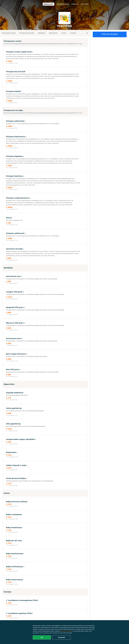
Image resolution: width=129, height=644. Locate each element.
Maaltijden (42, 33)
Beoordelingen (63, 4)
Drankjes (73, 33)
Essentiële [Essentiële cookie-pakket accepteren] (62, 637)
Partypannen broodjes (27, 33)
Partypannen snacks (9, 33)
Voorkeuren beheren (67, 631)
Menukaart (49, 4)
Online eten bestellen (110, 34)
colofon (85, 4)
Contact (75, 4)
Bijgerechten (53, 33)
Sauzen (64, 33)
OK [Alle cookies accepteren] (42, 637)
